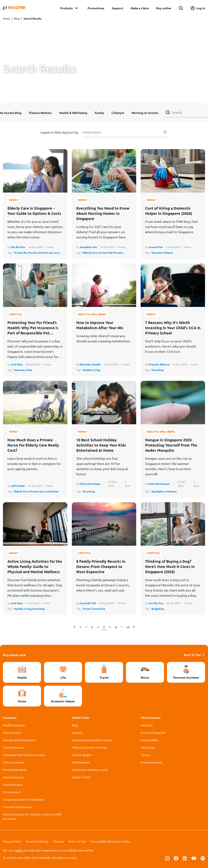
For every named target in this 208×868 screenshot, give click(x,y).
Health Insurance (14, 725)
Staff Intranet (81, 762)
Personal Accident (15, 770)
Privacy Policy (12, 841)
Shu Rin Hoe (18, 247)
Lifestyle (118, 113)
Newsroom (148, 747)
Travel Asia (98, 609)
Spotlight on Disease (164, 491)
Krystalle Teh (88, 603)
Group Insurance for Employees (24, 799)
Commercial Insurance (18, 807)
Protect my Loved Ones (44, 491)
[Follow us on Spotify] (203, 858)
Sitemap (58, 841)
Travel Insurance (14, 747)
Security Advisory (37, 841)
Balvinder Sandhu (90, 364)
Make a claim (140, 8)
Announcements (152, 762)
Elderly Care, (91, 253)
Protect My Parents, (26, 253)
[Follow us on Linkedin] (185, 858)
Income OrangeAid (153, 732)
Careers (146, 755)
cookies (18, 850)
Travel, (87, 609)
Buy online (164, 8)
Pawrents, (20, 370)
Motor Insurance (14, 762)
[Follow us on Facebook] (176, 858)
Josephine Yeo (88, 247)
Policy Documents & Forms (90, 747)
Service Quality (82, 755)
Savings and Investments (19, 740)
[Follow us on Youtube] (194, 858)
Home (6, 18)
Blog (17, 18)
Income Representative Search (92, 740)
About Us (147, 725)
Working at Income (145, 113)
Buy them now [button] (14, 655)
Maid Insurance (13, 784)
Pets (29, 370)
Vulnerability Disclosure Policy (110, 841)
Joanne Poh (156, 247)
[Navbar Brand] (14, 8)
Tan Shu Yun (156, 603)
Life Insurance (12, 732)
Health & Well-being (73, 113)
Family (99, 113)
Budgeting (158, 609)
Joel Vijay (17, 364)
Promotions (96, 8)
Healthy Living (91, 370)
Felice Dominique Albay (94, 484)
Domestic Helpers (162, 253)
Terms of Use (77, 841)
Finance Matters (40, 113)
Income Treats (81, 777)
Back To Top (194, 655)
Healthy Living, (23, 609)
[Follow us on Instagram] (167, 858)
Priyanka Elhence (159, 364)
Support (117, 8)
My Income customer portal (90, 770)
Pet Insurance (12, 792)
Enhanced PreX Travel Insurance (24, 755)
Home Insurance (14, 777)
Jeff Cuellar (18, 486)
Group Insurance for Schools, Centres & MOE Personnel (32, 816)
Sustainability (149, 740)
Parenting (157, 370)
